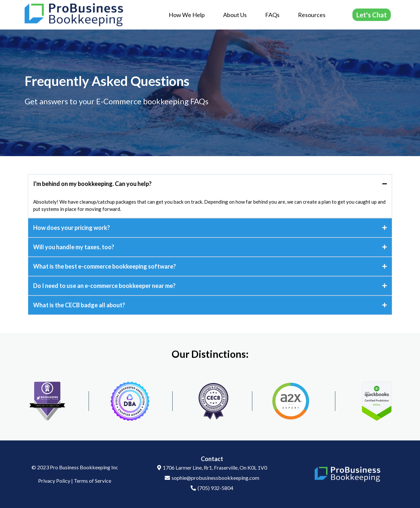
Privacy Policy (54, 481)
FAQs (272, 15)
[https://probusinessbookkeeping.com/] (74, 14)
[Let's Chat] (372, 15)
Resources (312, 15)
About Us (235, 15)
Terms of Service (93, 481)
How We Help (187, 15)
